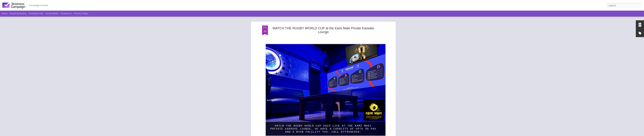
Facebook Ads (36, 13)
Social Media (52, 13)
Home (5, 13)
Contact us (66, 13)
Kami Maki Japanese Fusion (327, 76)
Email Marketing (18, 13)
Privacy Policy (81, 13)
